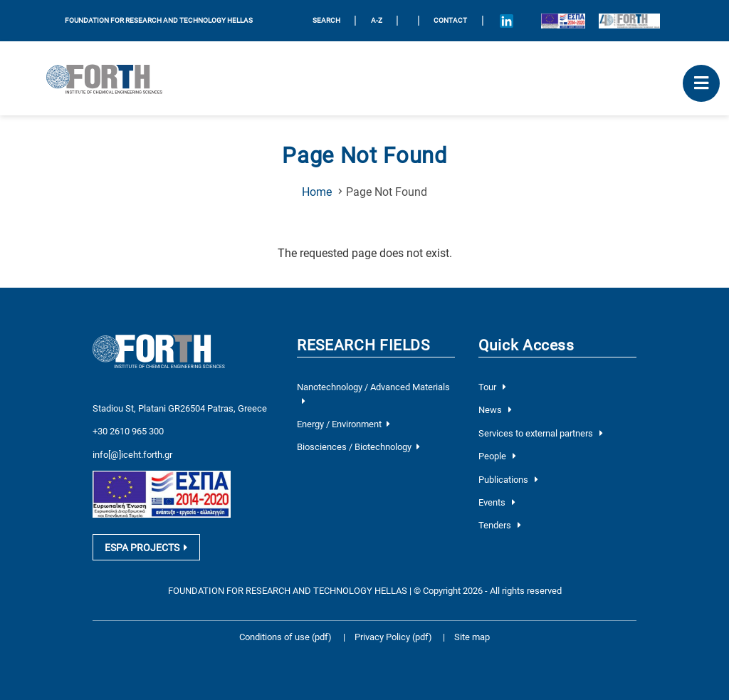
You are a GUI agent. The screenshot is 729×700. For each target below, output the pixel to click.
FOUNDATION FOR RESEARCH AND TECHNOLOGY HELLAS (159, 20)
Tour (492, 387)
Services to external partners (541, 433)
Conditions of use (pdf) (285, 637)
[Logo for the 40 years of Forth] (629, 21)
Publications (508, 480)
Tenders (500, 525)
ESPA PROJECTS (146, 548)
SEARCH (326, 20)
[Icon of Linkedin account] (506, 21)
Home (317, 192)
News (495, 410)
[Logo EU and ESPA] (563, 21)
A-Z (377, 20)
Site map (472, 637)
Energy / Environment (343, 424)
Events (497, 502)
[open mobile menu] (701, 83)
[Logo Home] (110, 78)
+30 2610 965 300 (128, 431)
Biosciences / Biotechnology (358, 447)
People (497, 456)
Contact (450, 20)
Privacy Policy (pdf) (394, 637)
